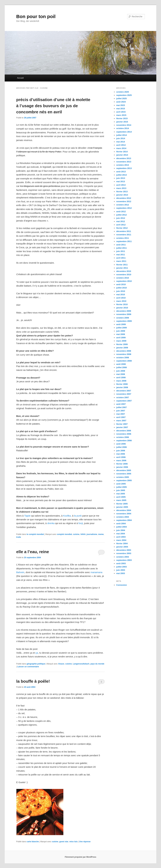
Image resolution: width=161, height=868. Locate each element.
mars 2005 (121, 500)
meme (101, 534)
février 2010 (122, 304)
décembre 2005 (124, 470)
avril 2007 (121, 417)
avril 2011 (121, 258)
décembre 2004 (124, 510)
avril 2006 (121, 457)
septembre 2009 (124, 321)
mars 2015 (121, 115)
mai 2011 (121, 255)
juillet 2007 (122, 407)
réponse (85, 842)
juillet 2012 (122, 215)
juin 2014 (121, 138)
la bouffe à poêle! (33, 681)
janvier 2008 (122, 387)
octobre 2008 (123, 358)
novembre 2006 (124, 434)
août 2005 (121, 484)
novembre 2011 (124, 235)
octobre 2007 (123, 397)
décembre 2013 (124, 158)
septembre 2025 (124, 95)
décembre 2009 (124, 311)
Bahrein (20, 572)
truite (19, 537)
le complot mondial (35, 534)
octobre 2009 (123, 318)
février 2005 (122, 504)
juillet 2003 (122, 567)
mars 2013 (121, 188)
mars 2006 (121, 460)
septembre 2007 (124, 401)
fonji (81, 523)
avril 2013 (121, 185)
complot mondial (64, 534)
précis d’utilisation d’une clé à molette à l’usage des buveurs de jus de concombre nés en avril (53, 106)
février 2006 (122, 464)
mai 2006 (121, 454)
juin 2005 (121, 490)
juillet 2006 (122, 447)
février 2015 (122, 118)
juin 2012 (121, 218)
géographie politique (36, 664)
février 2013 (122, 192)
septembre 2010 (124, 281)
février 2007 (122, 424)
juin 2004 (121, 530)
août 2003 (121, 563)
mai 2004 (121, 534)
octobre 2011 (123, 238)
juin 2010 (121, 291)
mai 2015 (121, 109)
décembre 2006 (124, 431)
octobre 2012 (123, 205)
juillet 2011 (122, 248)
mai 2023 (121, 105)
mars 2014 (121, 148)
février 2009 (122, 344)
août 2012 (121, 211)
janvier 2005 (122, 507)
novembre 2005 (124, 474)
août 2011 (121, 245)
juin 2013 (121, 178)
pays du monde (97, 664)
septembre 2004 (124, 520)
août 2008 (121, 364)
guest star (64, 842)
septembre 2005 (124, 480)
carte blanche (33, 842)
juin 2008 (121, 371)
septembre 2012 (124, 208)
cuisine (76, 534)
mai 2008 (121, 374)
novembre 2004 (124, 514)
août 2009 (121, 324)
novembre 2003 (124, 553)
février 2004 (122, 543)
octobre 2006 (123, 437)
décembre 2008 (124, 351)
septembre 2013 (124, 168)
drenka (51, 523)
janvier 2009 (122, 348)
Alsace (61, 664)
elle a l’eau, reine (33, 552)
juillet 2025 (122, 98)
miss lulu (73, 842)
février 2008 (122, 384)
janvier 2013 (122, 195)
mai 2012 (121, 221)
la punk (78, 516)
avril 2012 (121, 225)
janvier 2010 (122, 308)
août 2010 (121, 284)
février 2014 (122, 152)
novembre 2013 (124, 162)
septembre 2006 (124, 441)
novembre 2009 (124, 314)
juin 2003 (121, 570)
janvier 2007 (122, 427)
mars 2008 (121, 381)
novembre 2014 (124, 125)
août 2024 (121, 102)
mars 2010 (121, 301)
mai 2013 (121, 181)
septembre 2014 (124, 132)
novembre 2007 (124, 394)
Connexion (122, 585)
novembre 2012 (124, 201)
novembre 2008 (124, 354)
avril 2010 (121, 298)
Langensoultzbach (81, 664)
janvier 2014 (122, 155)
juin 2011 (121, 251)
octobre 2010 (123, 278)
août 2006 (121, 444)
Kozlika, (67, 516)
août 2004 (121, 524)
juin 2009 (121, 331)
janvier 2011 (122, 268)
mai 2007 (121, 414)
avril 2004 (121, 537)
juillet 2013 (122, 175)
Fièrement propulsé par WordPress (80, 857)
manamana (96, 572)
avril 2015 (121, 112)
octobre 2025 (123, 92)
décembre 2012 (124, 198)
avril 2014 (121, 145)
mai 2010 (121, 294)
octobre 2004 (123, 517)
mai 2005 (121, 494)
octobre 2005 (123, 477)
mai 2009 (121, 334)
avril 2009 (121, 338)
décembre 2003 (124, 550)
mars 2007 (121, 421)
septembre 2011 (124, 241)
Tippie (27, 516)
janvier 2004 (122, 547)
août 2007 (121, 404)
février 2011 (122, 265)
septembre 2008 (124, 361)
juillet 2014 (122, 135)
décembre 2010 (124, 271)
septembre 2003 (124, 560)
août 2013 (121, 172)
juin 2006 (121, 451)
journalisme (92, 534)
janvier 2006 (122, 467)
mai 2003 (121, 573)
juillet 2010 (122, 288)
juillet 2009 (122, 328)
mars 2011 (121, 261)
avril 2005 (121, 497)
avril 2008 (121, 377)
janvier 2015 (122, 122)
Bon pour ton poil (36, 16)
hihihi (83, 534)
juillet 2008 (122, 367)
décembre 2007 (124, 391)
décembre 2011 (124, 231)
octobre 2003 (123, 557)
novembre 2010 (124, 275)
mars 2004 (121, 540)
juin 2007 (121, 411)
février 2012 (122, 228)
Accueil (20, 78)
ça (37, 653)
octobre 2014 (123, 128)
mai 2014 (121, 142)
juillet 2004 (122, 527)
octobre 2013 (123, 165)
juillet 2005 (122, 487)
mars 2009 (121, 341)
